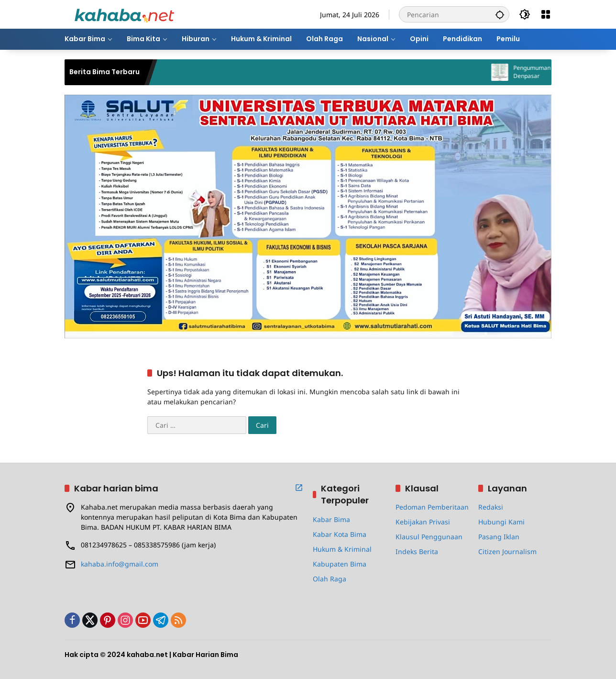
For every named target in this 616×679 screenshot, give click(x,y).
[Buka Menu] (546, 14)
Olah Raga (330, 579)
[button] (500, 14)
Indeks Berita (417, 551)
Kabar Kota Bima (340, 534)
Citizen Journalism (507, 551)
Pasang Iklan (499, 537)
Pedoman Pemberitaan (432, 507)
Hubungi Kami (501, 522)
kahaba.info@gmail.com (120, 564)
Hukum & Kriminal (342, 549)
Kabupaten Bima (340, 564)
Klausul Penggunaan (429, 537)
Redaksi (491, 507)
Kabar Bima (331, 519)
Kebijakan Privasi (423, 522)
